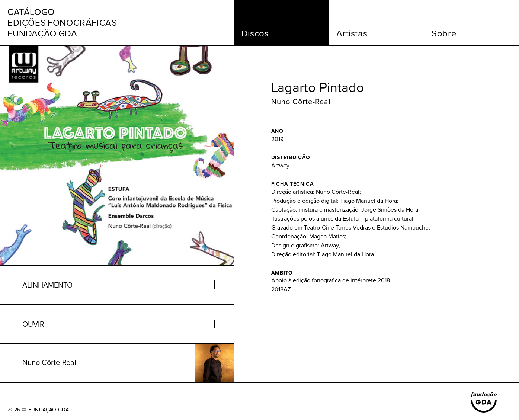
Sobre (444, 33)
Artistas (352, 33)
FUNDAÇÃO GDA (49, 410)
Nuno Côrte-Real (301, 102)
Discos (255, 33)
